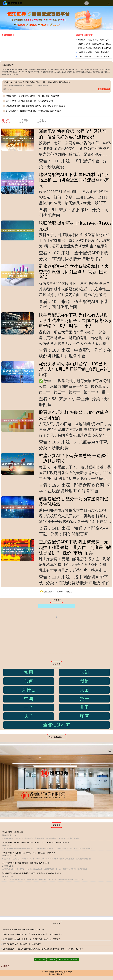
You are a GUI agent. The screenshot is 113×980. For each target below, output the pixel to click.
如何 (29, 681)
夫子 (29, 716)
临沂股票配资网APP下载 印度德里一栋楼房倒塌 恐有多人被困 (30, 101)
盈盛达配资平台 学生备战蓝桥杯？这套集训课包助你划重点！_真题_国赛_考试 (74, 272)
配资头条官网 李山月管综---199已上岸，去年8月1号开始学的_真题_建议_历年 (75, 369)
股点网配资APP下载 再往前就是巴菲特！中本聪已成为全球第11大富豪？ (34, 111)
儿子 (84, 707)
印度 (84, 716)
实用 (29, 672)
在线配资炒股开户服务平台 (68, 959)
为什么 (29, 690)
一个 (29, 707)
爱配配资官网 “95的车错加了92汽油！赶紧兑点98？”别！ (24, 930)
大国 (84, 690)
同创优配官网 (40, 959)
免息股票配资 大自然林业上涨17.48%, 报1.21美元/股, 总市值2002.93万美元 (31, 939)
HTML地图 (69, 972)
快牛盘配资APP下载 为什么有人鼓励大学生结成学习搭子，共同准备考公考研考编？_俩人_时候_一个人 (75, 321)
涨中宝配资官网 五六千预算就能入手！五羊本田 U (22, 944)
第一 (84, 699)
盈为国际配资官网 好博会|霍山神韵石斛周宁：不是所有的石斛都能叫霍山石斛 (36, 106)
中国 (29, 699)
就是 (84, 681)
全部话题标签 (57, 725)
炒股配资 (52, 959)
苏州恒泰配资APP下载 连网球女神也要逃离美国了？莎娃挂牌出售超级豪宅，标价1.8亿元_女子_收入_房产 (43, 949)
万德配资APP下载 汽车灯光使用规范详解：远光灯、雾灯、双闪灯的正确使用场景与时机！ (38, 82)
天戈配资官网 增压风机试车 (13, 832)
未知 (84, 672)
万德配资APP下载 (104, 89)
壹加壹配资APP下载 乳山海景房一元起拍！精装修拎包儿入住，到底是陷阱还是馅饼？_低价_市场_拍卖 (75, 547)
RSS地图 (62, 972)
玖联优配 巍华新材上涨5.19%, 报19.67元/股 (95, 48)
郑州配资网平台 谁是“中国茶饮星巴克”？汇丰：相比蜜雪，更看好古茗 (33, 96)
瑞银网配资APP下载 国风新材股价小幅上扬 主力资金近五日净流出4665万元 (74, 180)
